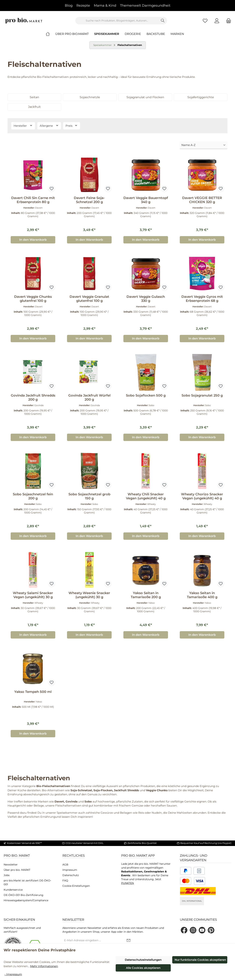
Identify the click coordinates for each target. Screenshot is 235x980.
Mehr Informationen (44, 966)
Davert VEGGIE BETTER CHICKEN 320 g (202, 200)
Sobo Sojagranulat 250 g (202, 395)
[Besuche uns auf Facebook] (184, 930)
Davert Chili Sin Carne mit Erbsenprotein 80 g (33, 200)
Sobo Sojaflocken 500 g (146, 395)
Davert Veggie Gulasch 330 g (146, 299)
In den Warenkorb (33, 240)
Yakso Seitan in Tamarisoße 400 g (202, 595)
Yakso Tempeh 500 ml (33, 692)
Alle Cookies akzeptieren (143, 968)
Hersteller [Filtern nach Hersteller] (23, 125)
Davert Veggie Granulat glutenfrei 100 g (89, 299)
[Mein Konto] (217, 21)
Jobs (7, 875)
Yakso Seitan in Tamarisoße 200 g (146, 595)
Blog (69, 6)
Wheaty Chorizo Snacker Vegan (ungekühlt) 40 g (202, 496)
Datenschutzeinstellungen (143, 960)
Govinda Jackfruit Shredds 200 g (33, 397)
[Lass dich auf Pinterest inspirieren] (211, 930)
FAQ (65, 880)
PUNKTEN (128, 883)
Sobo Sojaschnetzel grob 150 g (89, 496)
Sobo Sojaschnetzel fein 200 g (33, 496)
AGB (65, 865)
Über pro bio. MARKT (17, 870)
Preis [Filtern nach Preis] (72, 125)
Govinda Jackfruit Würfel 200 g (89, 397)
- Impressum (13, 974)
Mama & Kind (105, 6)
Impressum (70, 870)
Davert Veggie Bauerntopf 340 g (146, 200)
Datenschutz (71, 875)
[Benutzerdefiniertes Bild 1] (186, 871)
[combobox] (117, 21)
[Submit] (129, 941)
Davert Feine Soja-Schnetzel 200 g (89, 200)
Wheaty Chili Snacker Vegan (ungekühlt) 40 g (146, 496)
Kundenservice (13, 890)
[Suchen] (163, 21)
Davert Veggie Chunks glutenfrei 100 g (33, 299)
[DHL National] (198, 891)
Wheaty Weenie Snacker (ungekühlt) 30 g (89, 595)
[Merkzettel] (205, 21)
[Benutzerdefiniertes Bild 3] (193, 881)
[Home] (50, 34)
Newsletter (11, 865)
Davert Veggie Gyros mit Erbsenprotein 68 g (202, 299)
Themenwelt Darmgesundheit (145, 6)
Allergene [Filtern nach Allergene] (49, 125)
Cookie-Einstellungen (76, 886)
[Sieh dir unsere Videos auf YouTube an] (202, 930)
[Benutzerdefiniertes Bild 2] (199, 871)
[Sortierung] (204, 145)
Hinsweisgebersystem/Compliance (26, 900)
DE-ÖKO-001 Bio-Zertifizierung (23, 895)
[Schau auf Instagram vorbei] (193, 930)
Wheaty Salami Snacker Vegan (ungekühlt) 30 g (33, 595)
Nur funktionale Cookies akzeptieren (200, 960)
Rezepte (83, 6)
